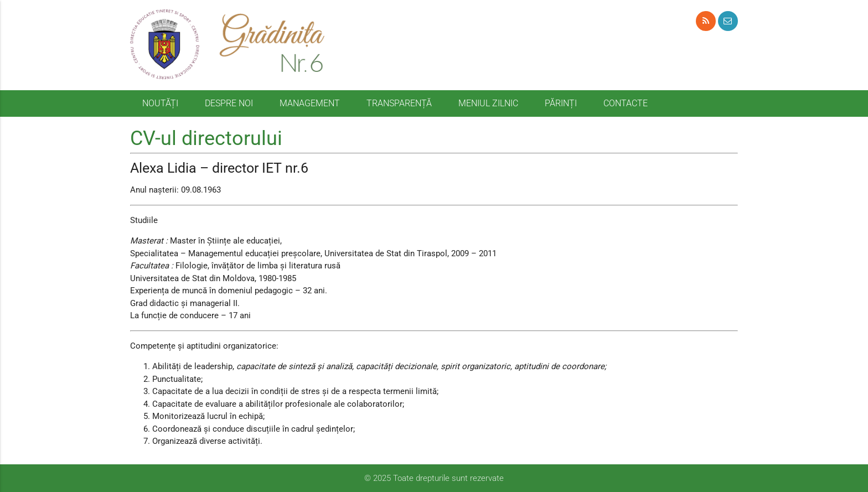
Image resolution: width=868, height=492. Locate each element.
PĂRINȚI (561, 103)
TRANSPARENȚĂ (399, 103)
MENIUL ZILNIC (488, 103)
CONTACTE (626, 103)
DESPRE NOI (229, 103)
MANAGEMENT (310, 103)
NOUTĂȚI (160, 103)
